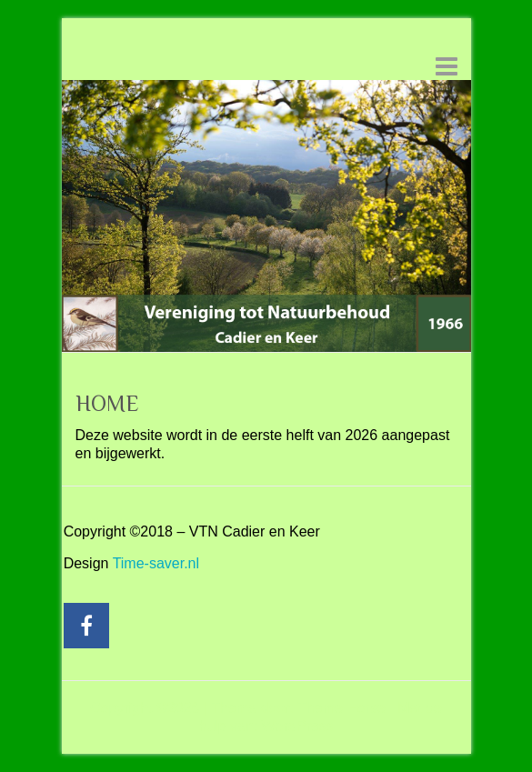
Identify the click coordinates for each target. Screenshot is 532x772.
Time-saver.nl (156, 563)
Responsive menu (447, 66)
